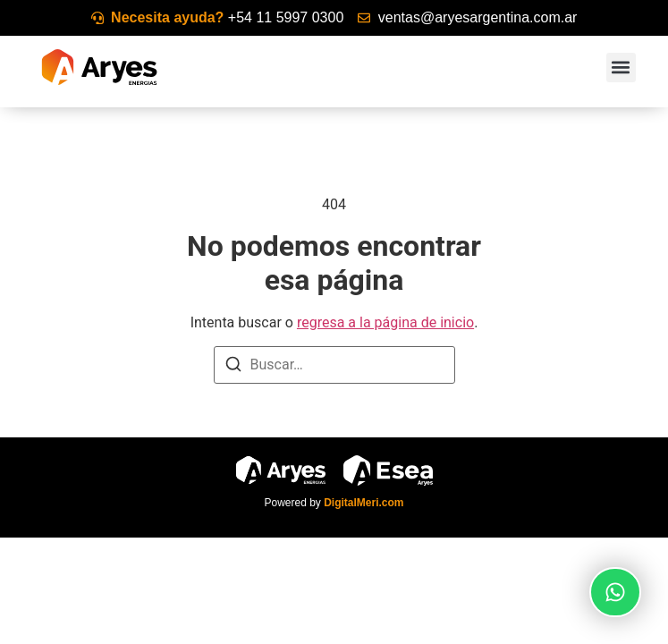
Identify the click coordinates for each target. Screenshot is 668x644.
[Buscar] (233, 367)
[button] (621, 68)
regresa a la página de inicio (385, 322)
